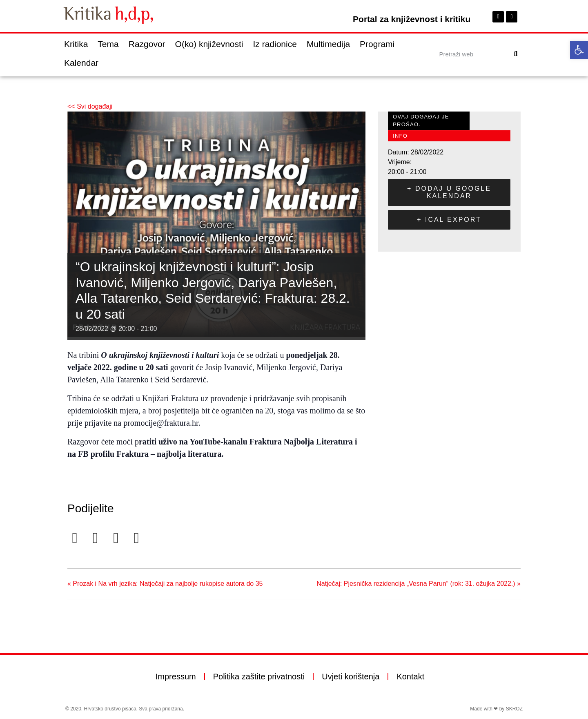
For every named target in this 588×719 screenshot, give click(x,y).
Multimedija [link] (328, 44)
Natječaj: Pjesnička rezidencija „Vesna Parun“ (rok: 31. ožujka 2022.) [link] (419, 584)
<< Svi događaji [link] (90, 106)
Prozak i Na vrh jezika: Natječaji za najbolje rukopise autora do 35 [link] (165, 584)
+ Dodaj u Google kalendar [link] (449, 192)
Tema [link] (108, 44)
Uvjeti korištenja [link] (351, 677)
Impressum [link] (176, 677)
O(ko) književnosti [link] (209, 44)
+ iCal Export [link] (449, 220)
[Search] (516, 54)
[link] (579, 50)
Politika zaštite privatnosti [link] (259, 677)
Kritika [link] (76, 44)
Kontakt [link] (410, 677)
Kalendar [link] (81, 63)
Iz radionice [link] (275, 44)
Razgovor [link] (147, 44)
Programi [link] (377, 44)
